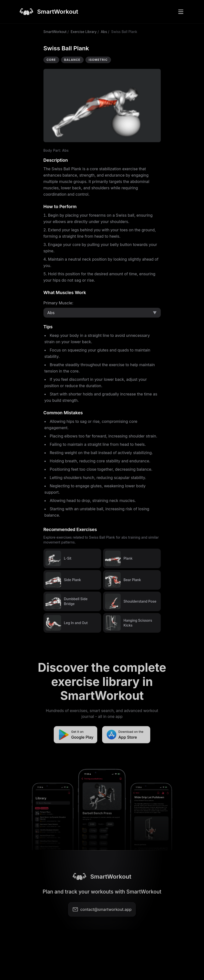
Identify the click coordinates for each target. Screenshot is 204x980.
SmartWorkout (55, 32)
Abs (104, 32)
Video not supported (102, 106)
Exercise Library (84, 32)
